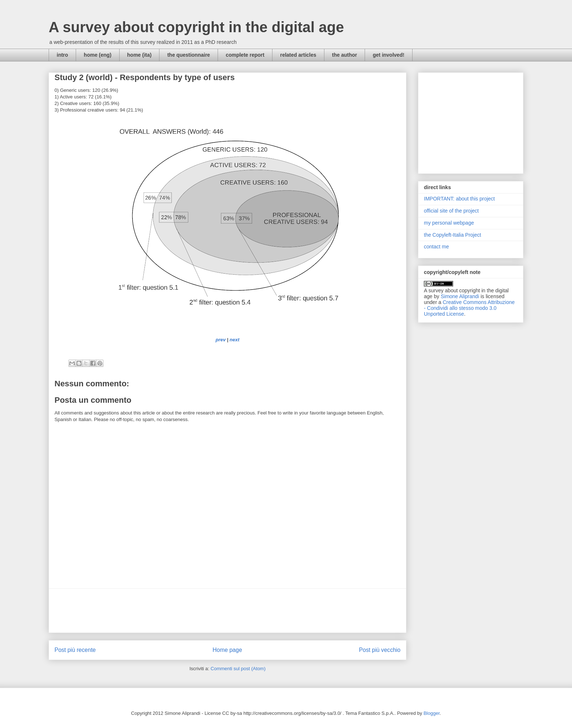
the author (345, 55)
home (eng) (97, 55)
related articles (298, 55)
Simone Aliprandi (460, 296)
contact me (436, 247)
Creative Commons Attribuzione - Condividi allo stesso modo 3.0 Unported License (469, 308)
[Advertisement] (227, 611)
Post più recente (75, 650)
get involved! (388, 55)
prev (220, 340)
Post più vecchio (380, 650)
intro (62, 55)
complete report (245, 55)
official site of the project (451, 211)
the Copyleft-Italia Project (452, 235)
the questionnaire (189, 55)
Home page (227, 650)
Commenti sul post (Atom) (238, 669)
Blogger (432, 713)
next (235, 340)
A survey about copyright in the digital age (196, 27)
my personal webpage (449, 223)
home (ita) (140, 55)
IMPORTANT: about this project (459, 199)
